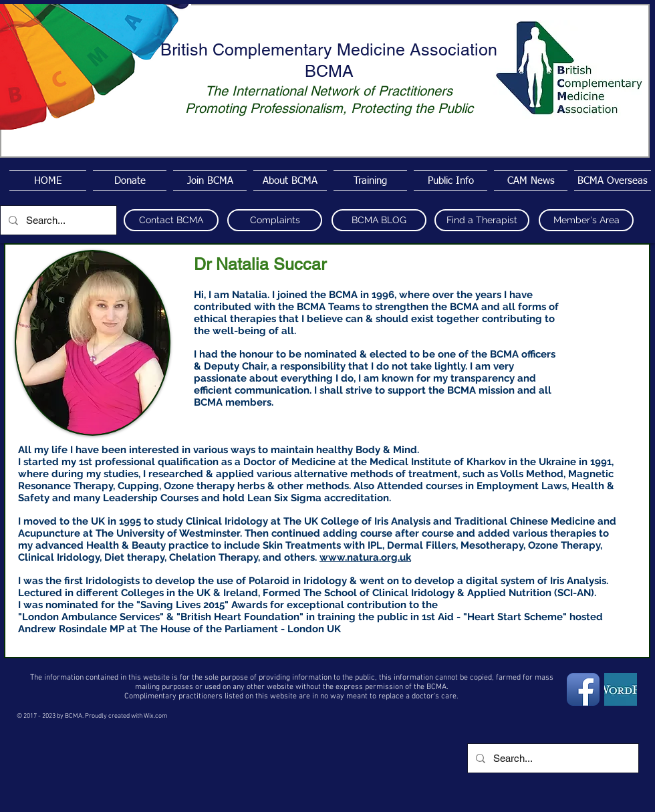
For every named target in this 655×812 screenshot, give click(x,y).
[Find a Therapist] (482, 220)
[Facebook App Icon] (583, 689)
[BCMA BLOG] (379, 220)
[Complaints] (275, 220)
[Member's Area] (586, 220)
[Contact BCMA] (171, 220)
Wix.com (156, 716)
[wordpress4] (621, 689)
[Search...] (57, 220)
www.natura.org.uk (365, 557)
